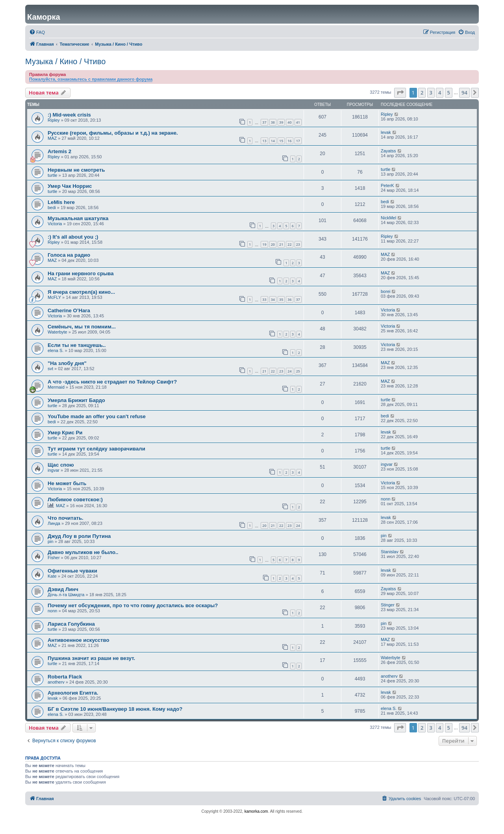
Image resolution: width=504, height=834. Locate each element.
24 (289, 371)
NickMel (388, 218)
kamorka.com (256, 811)
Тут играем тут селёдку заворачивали (96, 449)
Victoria (55, 224)
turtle (52, 175)
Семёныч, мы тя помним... (82, 327)
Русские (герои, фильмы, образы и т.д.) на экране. (113, 133)
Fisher (54, 558)
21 (281, 244)
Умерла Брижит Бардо (76, 400)
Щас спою (61, 465)
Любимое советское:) (75, 499)
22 (289, 244)
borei (385, 291)
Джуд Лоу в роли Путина (79, 536)
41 (298, 122)
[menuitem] (37, 32)
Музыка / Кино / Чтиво (65, 61)
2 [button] (422, 93)
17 (298, 141)
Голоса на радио (69, 255)
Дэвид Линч (63, 589)
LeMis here (61, 202)
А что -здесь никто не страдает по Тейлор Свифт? (112, 382)
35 (281, 299)
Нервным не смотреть (76, 170)
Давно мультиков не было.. (83, 552)
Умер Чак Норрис (70, 186)
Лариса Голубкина (71, 624)
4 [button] (440, 93)
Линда (54, 523)
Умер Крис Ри (65, 433)
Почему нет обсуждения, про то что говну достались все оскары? (133, 605)
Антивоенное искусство (79, 640)
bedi (52, 208)
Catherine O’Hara (69, 310)
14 (273, 141)
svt (50, 369)
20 (273, 244)
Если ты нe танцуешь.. (77, 345)
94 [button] (464, 93)
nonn (385, 499)
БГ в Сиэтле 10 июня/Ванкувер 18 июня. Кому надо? (115, 709)
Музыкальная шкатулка (78, 218)
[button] (400, 93)
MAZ (52, 138)
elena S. (56, 350)
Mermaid (56, 387)
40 (289, 122)
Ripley (54, 120)
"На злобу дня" (67, 363)
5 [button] (449, 93)
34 (273, 299)
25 (298, 371)
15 (281, 141)
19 (264, 244)
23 (298, 244)
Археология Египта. (73, 693)
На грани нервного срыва (81, 273)
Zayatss (388, 151)
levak (386, 132)
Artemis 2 (59, 151)
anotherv (56, 682)
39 (281, 122)
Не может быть (67, 483)
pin (51, 541)
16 (289, 141)
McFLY (54, 297)
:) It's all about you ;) (73, 237)
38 (273, 122)
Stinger (388, 605)
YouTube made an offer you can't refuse (97, 416)
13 (264, 141)
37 (264, 122)
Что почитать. (66, 518)
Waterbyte (57, 332)
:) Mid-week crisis (69, 115)
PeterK (387, 185)
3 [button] (431, 93)
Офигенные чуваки (72, 571)
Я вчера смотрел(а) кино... (81, 292)
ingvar (54, 470)
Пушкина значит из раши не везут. (91, 658)
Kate (52, 576)
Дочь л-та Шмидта (66, 595)
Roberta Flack (65, 677)
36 (289, 299)
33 (264, 299)
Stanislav (390, 552)
